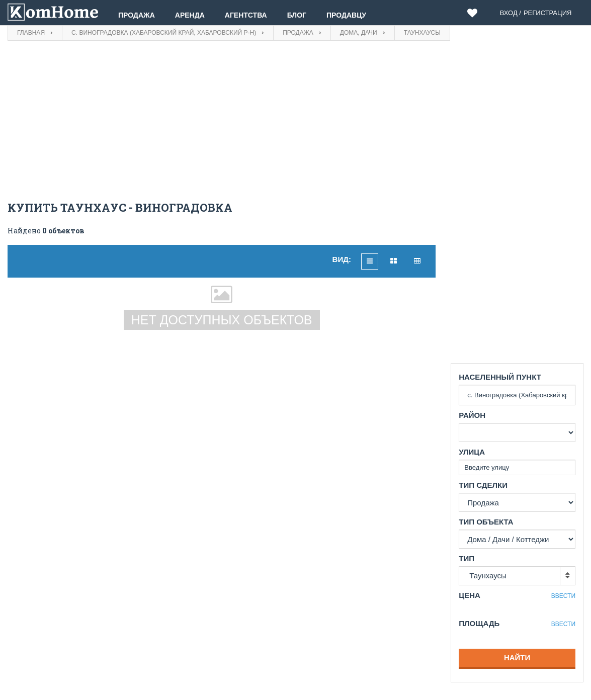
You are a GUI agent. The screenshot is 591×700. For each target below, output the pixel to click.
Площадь (479, 623)
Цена (470, 595)
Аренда (190, 15)
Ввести (563, 596)
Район (472, 415)
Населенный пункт (500, 377)
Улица (472, 452)
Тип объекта (486, 522)
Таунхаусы (488, 576)
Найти (517, 658)
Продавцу (346, 15)
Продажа (137, 15)
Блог (297, 15)
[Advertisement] (222, 121)
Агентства (246, 15)
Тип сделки (483, 485)
